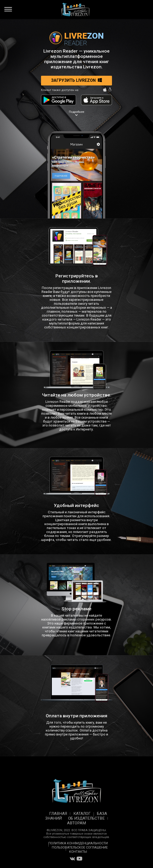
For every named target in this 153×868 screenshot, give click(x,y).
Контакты (78, 852)
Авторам (76, 823)
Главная (58, 814)
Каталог (82, 814)
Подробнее (76, 114)
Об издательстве (86, 818)
